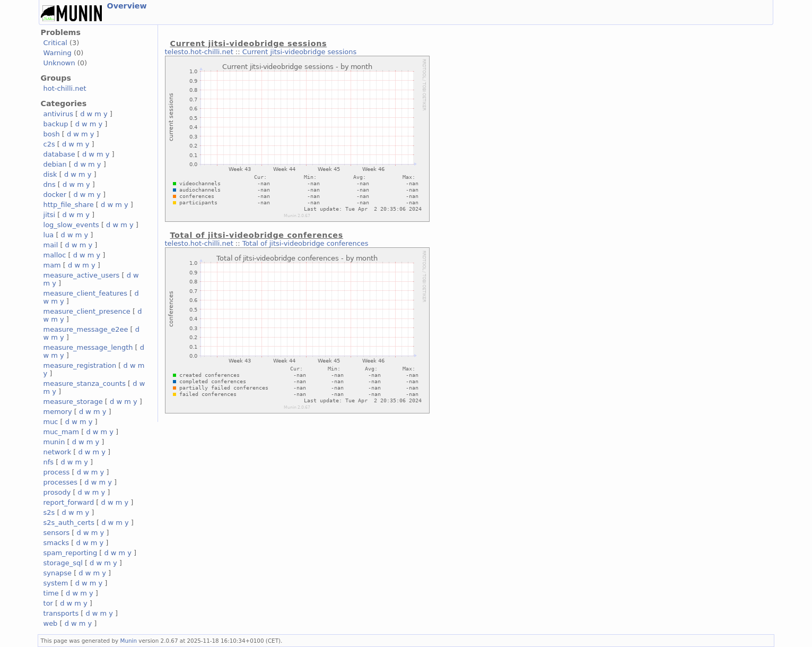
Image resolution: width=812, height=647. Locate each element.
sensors (57, 533)
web (51, 623)
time (51, 593)
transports (61, 613)
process (57, 472)
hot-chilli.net (65, 88)
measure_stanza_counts (85, 383)
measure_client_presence (87, 311)
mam (52, 265)
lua (49, 235)
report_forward (69, 502)
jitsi (50, 215)
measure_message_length (88, 347)
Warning (58, 53)
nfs (49, 462)
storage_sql (63, 563)
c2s (49, 144)
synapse (58, 573)
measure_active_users (82, 275)
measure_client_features (86, 293)
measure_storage (73, 402)
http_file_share (69, 205)
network (58, 452)
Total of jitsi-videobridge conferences (305, 243)
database (59, 154)
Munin (129, 641)
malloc (55, 255)
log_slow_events (71, 225)
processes (61, 482)
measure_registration (80, 365)
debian (55, 164)
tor (48, 603)
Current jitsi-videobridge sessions (299, 52)
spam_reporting (71, 553)
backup (56, 124)
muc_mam (62, 432)
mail (51, 245)
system (56, 583)
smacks (56, 543)
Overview (127, 6)
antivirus (58, 114)
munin (54, 442)
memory (58, 412)
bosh (52, 134)
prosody (57, 492)
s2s (49, 512)
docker (55, 195)
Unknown (59, 63)
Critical (55, 43)
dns (50, 184)
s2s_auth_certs (69, 523)
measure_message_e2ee (86, 329)
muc (51, 422)
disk (50, 174)
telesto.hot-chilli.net (199, 52)
